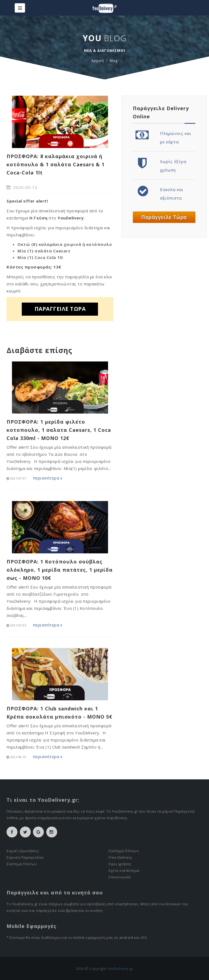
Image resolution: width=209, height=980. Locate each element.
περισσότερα (48, 478)
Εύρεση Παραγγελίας (25, 857)
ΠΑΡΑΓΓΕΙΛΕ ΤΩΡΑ (60, 309)
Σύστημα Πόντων (22, 864)
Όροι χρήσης (120, 864)
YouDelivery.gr (120, 969)
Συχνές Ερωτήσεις (23, 851)
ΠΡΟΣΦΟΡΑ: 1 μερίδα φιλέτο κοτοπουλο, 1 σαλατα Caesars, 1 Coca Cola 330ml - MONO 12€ (59, 430)
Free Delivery (120, 857)
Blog (114, 61)
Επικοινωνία (120, 877)
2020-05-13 (22, 187)
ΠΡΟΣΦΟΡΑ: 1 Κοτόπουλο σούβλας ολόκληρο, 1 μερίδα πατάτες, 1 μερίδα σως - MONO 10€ (60, 570)
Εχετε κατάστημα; (124, 870)
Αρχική (98, 61)
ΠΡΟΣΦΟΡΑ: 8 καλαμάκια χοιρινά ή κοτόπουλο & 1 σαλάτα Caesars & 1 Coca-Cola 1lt (56, 164)
